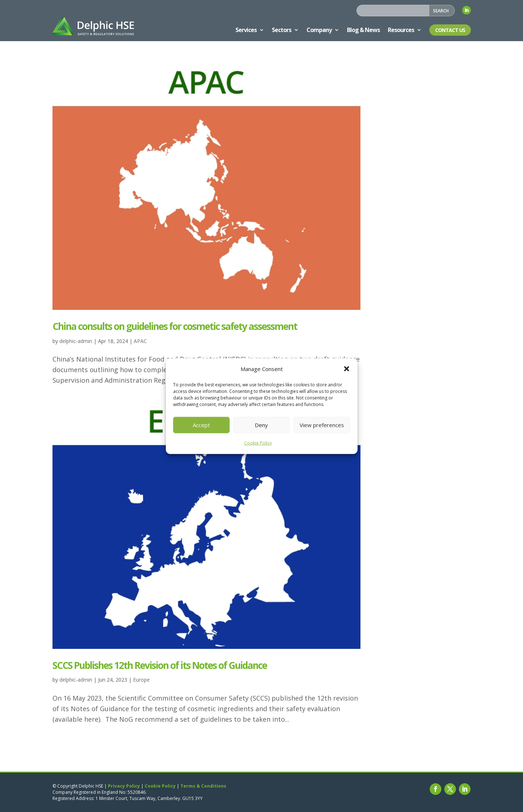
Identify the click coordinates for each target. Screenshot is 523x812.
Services (246, 30)
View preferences (322, 425)
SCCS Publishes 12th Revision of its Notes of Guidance (160, 665)
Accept (201, 425)
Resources (401, 30)
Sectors (282, 30)
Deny (261, 425)
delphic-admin (76, 341)
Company (319, 30)
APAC (140, 341)
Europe (141, 680)
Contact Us (450, 30)
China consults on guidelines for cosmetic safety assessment (175, 326)
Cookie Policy (258, 443)
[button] (347, 369)
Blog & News (363, 30)
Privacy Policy (124, 786)
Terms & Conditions (203, 786)
